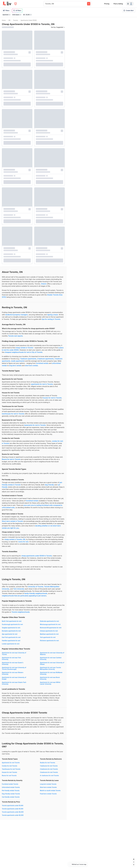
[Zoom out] (134, 862)
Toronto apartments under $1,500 (13, 809)
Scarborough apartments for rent (12, 624)
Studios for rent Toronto (48, 763)
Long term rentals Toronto (48, 784)
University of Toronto (36, 587)
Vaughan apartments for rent (11, 628)
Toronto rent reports (15, 336)
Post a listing (118, 4)
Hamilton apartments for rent (11, 641)
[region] (102, 443)
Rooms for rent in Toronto (11, 459)
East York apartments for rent (11, 637)
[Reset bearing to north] (134, 865)
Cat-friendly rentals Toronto (11, 797)
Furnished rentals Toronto (10, 784)
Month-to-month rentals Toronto (50, 791)
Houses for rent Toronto (9, 772)
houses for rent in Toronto (52, 398)
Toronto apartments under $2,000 (13, 812)
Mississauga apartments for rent (50, 624)
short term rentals (31, 366)
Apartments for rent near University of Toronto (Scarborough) (14, 668)
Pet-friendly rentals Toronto (11, 791)
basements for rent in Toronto (35, 425)
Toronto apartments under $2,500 (13, 815)
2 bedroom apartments (45, 359)
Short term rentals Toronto (48, 787)
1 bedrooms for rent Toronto (49, 766)
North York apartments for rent (12, 621)
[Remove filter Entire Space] (20, 15)
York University (19, 589)
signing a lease (53, 315)
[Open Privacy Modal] (16, 4)
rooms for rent (23, 542)
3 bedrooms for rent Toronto (49, 772)
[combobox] (45, 4)
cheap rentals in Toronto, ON (15, 539)
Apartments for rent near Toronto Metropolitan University (50, 668)
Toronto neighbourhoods (21, 612)
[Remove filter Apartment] (10, 15)
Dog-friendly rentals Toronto (11, 794)
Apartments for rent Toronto (11, 763)
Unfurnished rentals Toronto (11, 787)
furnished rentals (42, 363)
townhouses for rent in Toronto (13, 414)
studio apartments (18, 361)
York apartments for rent (48, 637)
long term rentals (15, 366)
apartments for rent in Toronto (42, 384)
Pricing (107, 4)
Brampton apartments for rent (11, 631)
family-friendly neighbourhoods (36, 593)
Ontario (44, 284)
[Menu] (130, 4)
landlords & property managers (17, 315)
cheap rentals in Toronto (24, 348)
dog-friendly (49, 485)
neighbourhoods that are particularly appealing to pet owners (24, 596)
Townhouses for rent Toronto (11, 769)
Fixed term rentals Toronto (48, 794)
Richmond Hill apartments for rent (51, 628)
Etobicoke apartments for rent (49, 621)
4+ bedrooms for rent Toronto (49, 776)
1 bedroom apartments (28, 359)
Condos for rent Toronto (10, 766)
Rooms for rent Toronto (9, 776)
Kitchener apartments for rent (49, 641)
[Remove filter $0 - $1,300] (31, 15)
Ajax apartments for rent (10, 634)
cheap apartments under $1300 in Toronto (37, 556)
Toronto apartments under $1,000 (13, 805)
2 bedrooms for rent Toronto (49, 769)
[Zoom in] (134, 859)
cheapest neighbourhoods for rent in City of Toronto (24, 352)
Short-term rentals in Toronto (12, 521)
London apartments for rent (11, 644)
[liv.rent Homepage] (7, 4)
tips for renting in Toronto (51, 319)
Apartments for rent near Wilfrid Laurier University (50, 683)
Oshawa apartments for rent (49, 631)
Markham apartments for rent (49, 634)
